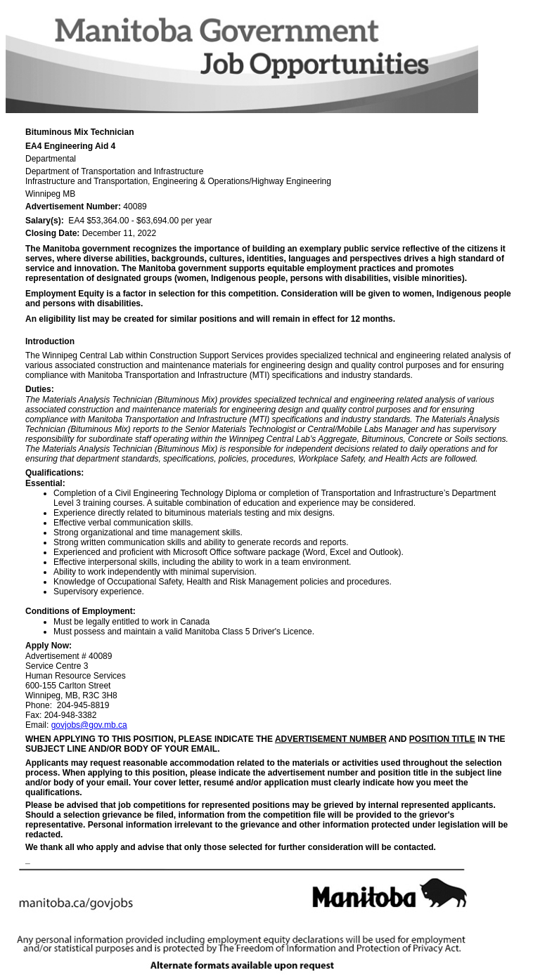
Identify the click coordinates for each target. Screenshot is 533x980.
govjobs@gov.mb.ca (89, 725)
